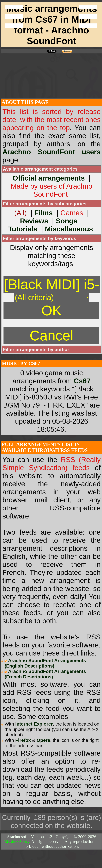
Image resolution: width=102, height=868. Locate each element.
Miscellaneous (69, 229)
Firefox (23, 740)
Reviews (34, 221)
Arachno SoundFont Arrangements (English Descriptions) (45, 663)
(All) (20, 213)
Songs (67, 221)
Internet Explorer (34, 724)
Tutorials (23, 229)
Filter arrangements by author (36, 350)
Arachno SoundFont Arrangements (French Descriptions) (45, 674)
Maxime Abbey (17, 842)
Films (44, 213)
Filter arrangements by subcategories (45, 204)
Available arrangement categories (40, 169)
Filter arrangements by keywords (40, 238)
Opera (43, 740)
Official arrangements (49, 178)
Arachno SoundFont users (51, 152)
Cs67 (82, 381)
